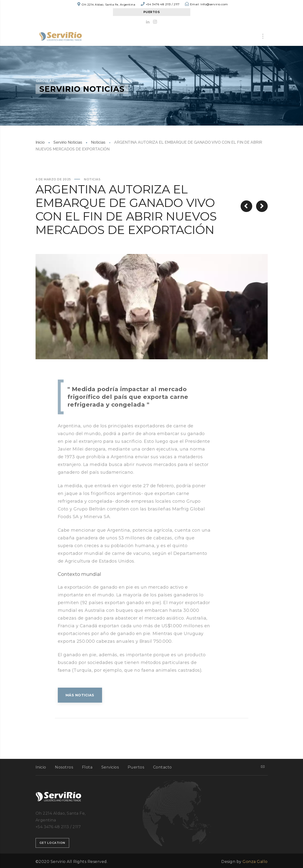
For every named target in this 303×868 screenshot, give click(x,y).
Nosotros (64, 767)
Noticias (98, 142)
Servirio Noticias (68, 142)
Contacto (163, 767)
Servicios (110, 767)
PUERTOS (152, 12)
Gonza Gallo (255, 862)
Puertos (136, 767)
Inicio (40, 142)
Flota (87, 767)
